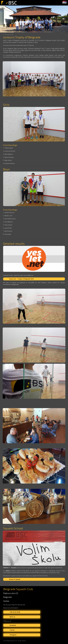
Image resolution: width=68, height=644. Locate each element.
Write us (12, 617)
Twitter (12, 630)
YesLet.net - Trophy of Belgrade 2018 (21, 279)
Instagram (13, 635)
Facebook (13, 625)
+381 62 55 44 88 (15, 612)
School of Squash (15, 579)
